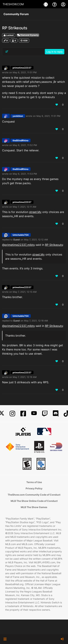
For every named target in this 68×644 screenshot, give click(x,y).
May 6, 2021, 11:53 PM (25, 174)
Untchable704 (21, 235)
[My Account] (63, 4)
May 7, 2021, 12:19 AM (25, 377)
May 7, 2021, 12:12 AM (36, 240)
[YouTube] (34, 414)
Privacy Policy (34, 488)
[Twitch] (45, 414)
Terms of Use (34, 482)
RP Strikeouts (54, 245)
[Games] (46, 4)
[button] (5, 639)
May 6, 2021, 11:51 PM (25, 72)
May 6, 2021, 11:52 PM (25, 145)
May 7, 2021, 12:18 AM (36, 321)
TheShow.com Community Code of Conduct (34, 495)
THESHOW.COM (13, 4)
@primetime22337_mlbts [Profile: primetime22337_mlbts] (18, 245)
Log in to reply (55, 52)
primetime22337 (22, 68)
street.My (35, 212)
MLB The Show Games (34, 507)
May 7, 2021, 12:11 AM (24, 207)
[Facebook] (23, 414)
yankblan (18, 116)
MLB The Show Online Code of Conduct (34, 501)
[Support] (55, 4)
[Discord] (56, 414)
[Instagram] (12, 414)
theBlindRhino (20, 140)
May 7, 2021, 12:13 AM (25, 292)
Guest (17, 240)
